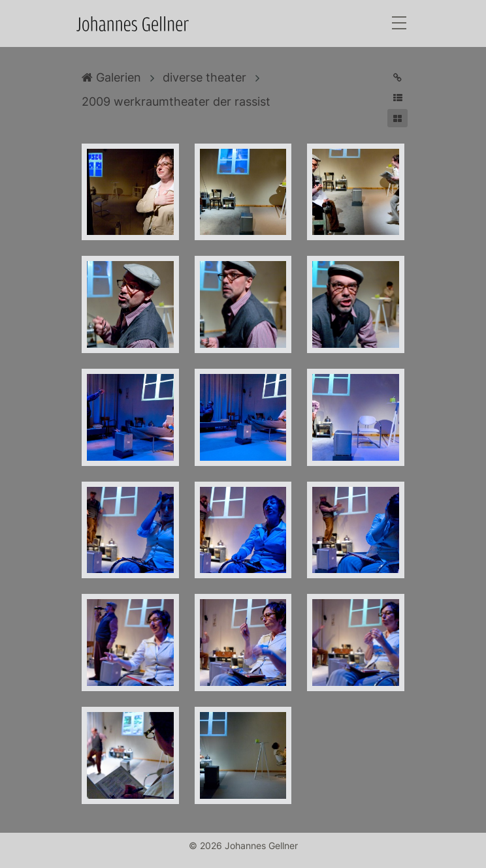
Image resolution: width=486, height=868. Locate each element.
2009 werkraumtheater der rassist (176, 101)
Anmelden (12, 856)
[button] (397, 98)
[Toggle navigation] (399, 24)
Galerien (111, 77)
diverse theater (204, 77)
